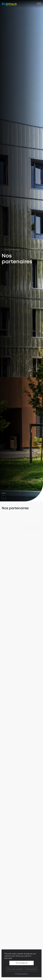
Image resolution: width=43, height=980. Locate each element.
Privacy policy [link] (21, 974)
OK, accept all (22, 963)
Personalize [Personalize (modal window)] (31, 969)
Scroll (4, 495)
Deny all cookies (15, 969)
